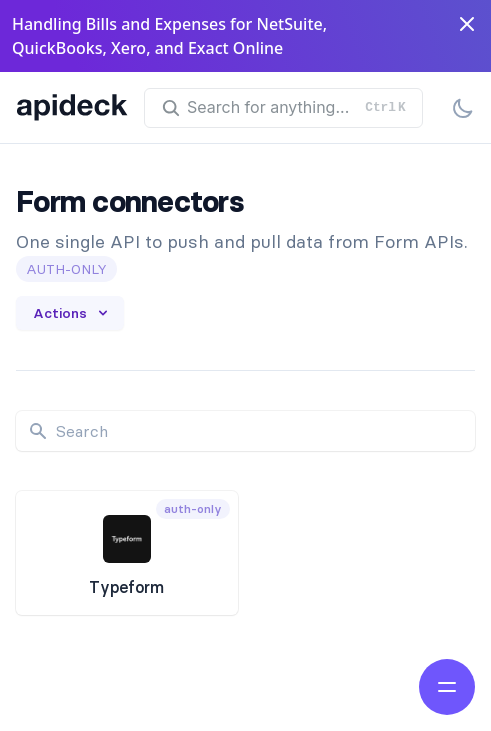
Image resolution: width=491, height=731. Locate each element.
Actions (72, 313)
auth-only (66, 269)
